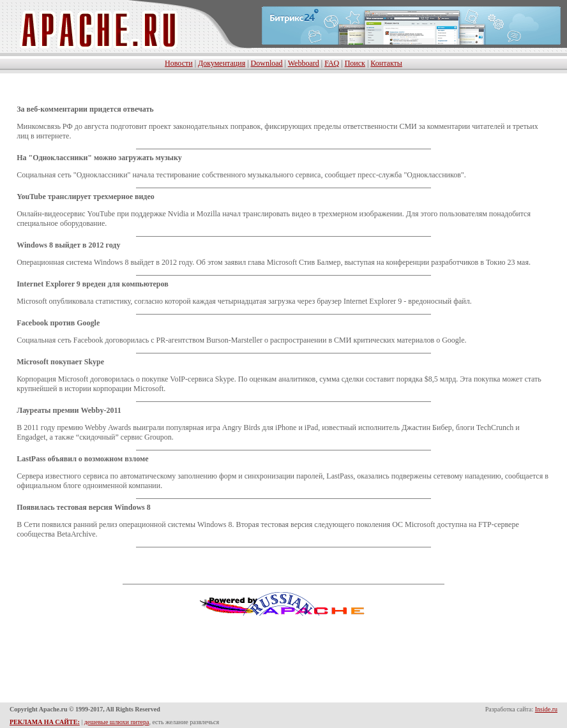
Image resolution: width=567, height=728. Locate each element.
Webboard (304, 63)
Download (267, 63)
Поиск (355, 63)
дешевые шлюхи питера (117, 722)
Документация (222, 63)
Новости (179, 63)
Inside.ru (546, 709)
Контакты (386, 63)
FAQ (332, 63)
